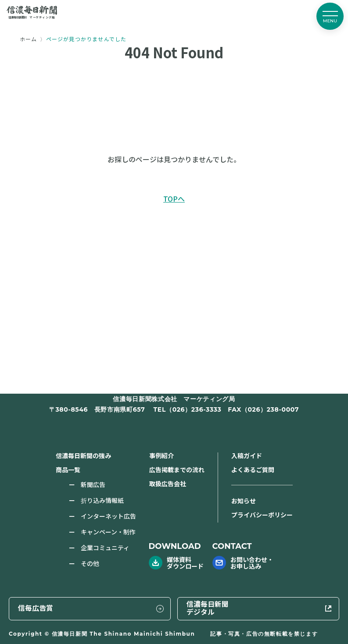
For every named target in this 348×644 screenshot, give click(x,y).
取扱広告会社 (168, 484)
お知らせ (244, 501)
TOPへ (174, 199)
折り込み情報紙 (102, 500)
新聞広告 (93, 484)
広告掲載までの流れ (177, 470)
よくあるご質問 (253, 470)
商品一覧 (68, 470)
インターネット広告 (108, 516)
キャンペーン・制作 (108, 532)
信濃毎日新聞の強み (83, 455)
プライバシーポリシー (262, 515)
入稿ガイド (247, 455)
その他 (90, 563)
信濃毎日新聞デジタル (282, 608)
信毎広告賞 (184, 608)
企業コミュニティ (105, 548)
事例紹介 (161, 455)
